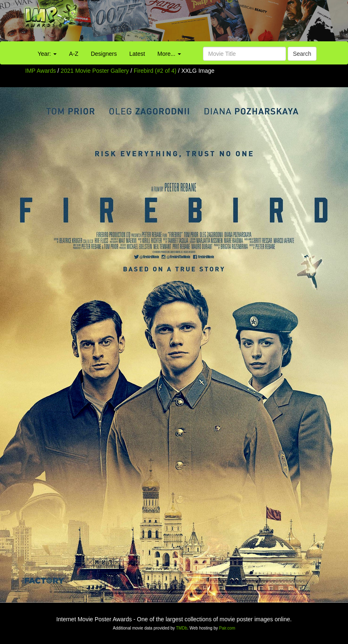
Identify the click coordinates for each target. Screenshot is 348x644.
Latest (137, 54)
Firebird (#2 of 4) (155, 71)
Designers (104, 54)
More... (169, 54)
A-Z (74, 54)
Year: (47, 54)
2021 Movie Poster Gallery (95, 71)
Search (302, 54)
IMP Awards (41, 71)
